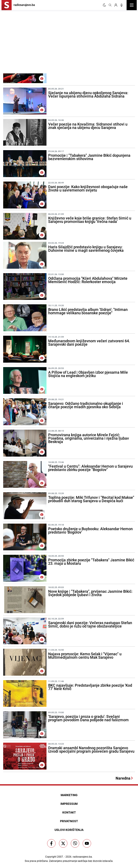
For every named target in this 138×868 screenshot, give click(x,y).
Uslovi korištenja (69, 830)
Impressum (69, 804)
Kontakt (69, 812)
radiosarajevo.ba (82, 857)
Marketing (69, 795)
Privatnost (69, 821)
